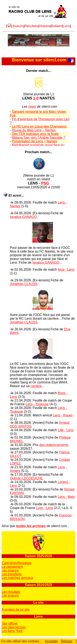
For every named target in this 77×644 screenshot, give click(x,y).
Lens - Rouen (63, 415)
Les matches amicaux (18, 578)
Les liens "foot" (13, 631)
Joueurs (18, 26)
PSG (45, 183)
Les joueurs (10, 570)
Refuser (67, 641)
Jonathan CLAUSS (24, 284)
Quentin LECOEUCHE (26, 478)
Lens (67, 26)
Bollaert (56, 26)
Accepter (51, 641)
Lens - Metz (66, 497)
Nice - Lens (66, 270)
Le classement (12, 567)
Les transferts (12, 574)
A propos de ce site (16, 610)
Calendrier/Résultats (17, 563)
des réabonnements (54, 445)
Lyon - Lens (45, 508)
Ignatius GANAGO (23, 217)
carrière (36, 386)
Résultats (31, 26)
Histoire (45, 26)
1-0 (36, 98)
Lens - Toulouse (37, 404)
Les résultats (11, 592)
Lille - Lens (66, 430)
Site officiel (10, 624)
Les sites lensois (14, 627)
